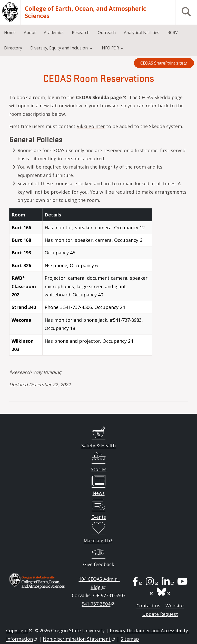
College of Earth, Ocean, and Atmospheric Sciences (86, 12)
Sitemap (130, 639)
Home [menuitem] (10, 33)
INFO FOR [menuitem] (110, 48)
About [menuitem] (30, 33)
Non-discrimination (79, 639)
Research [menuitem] (81, 33)
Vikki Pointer (91, 126)
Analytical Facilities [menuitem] (142, 33)
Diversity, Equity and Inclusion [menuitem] (59, 48)
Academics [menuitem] (54, 33)
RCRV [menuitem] (173, 33)
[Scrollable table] (98, 284)
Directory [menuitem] (13, 48)
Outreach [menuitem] (107, 33)
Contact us (148, 606)
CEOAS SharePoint (164, 63)
